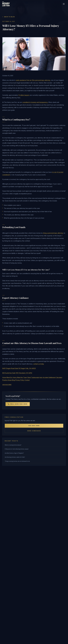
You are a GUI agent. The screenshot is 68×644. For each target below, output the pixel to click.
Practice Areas (7, 380)
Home (4, 377)
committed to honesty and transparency (35, 102)
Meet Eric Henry (12, 377)
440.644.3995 (7, 385)
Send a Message (34, 431)
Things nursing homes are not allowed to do (17, 461)
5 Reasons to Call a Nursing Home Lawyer (17, 449)
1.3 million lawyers (24, 95)
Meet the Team (22, 377)
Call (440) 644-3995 (18, 404)
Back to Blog (9, 17)
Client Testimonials (33, 377)
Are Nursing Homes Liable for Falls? (15, 457)
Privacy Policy (20, 380)
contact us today (39, 364)
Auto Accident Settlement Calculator (51, 377)
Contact (27, 380)
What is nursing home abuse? (13, 445)
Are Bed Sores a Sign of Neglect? (14, 453)
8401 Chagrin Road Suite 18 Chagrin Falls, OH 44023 (19, 368)
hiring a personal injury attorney (53, 233)
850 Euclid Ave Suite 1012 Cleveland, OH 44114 (17, 373)
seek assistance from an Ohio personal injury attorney (33, 80)
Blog (13, 380)
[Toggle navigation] (64, 4)
